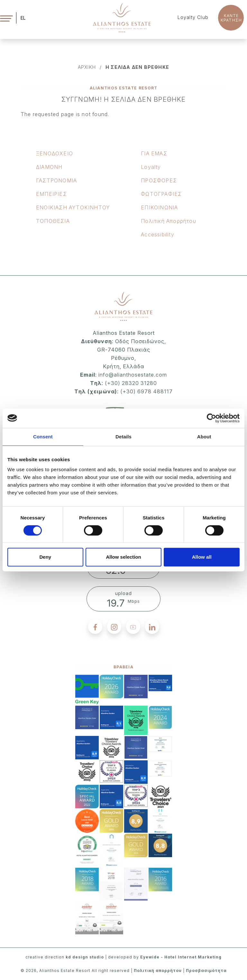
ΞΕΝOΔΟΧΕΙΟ (55, 153)
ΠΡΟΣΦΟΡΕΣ (159, 180)
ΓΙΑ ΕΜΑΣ (154, 153)
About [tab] (204, 437)
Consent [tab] (43, 437)
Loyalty (151, 167)
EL (23, 18)
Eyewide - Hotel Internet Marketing (181, 957)
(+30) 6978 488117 (146, 391)
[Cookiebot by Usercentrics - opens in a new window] (211, 418)
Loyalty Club (193, 17)
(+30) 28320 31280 (131, 383)
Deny (45, 557)
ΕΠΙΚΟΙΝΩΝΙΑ (159, 207)
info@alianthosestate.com (132, 375)
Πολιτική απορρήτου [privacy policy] (158, 971)
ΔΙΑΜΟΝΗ (49, 167)
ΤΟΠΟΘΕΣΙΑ (53, 221)
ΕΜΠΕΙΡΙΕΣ (51, 194)
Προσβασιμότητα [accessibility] (206, 971)
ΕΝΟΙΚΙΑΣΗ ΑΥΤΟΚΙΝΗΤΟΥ (73, 207)
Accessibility (158, 234)
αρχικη (87, 67)
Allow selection (123, 557)
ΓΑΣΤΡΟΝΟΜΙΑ (56, 180)
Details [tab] (123, 437)
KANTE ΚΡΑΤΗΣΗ (231, 18)
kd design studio (85, 957)
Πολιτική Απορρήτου (169, 221)
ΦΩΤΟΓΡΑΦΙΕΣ (161, 194)
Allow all (202, 557)
